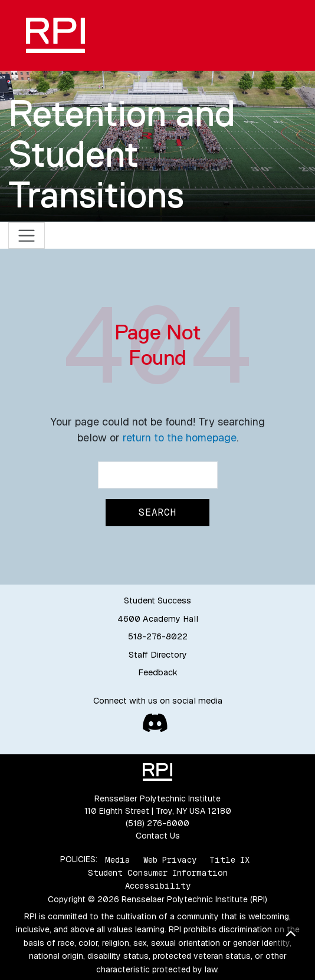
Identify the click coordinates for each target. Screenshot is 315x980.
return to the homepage (180, 438)
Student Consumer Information (158, 873)
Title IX (229, 859)
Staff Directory (158, 655)
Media (118, 859)
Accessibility (158, 886)
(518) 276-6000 (157, 823)
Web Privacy (170, 859)
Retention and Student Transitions (122, 154)
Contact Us (158, 836)
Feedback (158, 672)
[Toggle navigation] (27, 235)
